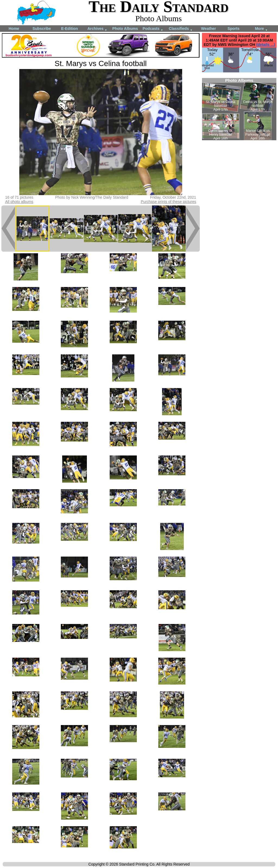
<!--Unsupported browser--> (239, 109)
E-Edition (69, 29)
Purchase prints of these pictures (169, 202)
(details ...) (266, 45)
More (261, 29)
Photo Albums (125, 29)
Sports (233, 29)
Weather (208, 29)
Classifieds (181, 29)
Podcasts (153, 29)
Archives (97, 29)
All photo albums (19, 202)
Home (14, 29)
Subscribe (42, 29)
